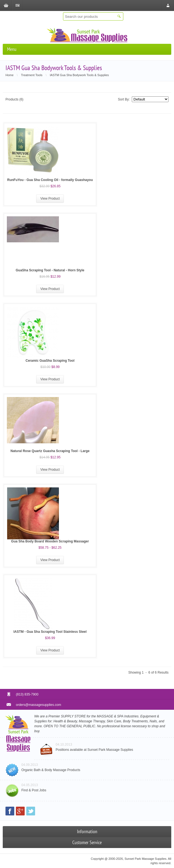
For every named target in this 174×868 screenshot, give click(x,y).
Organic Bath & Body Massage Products (51, 770)
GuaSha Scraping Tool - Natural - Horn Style (50, 270)
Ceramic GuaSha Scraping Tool (50, 361)
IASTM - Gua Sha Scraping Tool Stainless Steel (50, 632)
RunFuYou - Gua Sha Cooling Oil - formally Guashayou (50, 180)
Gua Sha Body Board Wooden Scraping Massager (50, 541)
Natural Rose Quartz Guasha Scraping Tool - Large (50, 451)
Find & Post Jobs (34, 790)
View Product (50, 199)
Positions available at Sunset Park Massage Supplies (94, 750)
